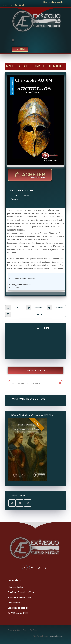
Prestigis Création (56, 636)
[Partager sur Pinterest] (56, 308)
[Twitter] (32, 568)
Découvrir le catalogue (35, 370)
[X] (12, 503)
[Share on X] (15, 308)
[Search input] (34, 383)
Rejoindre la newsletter (54, 2)
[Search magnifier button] (60, 383)
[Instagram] (28, 503)
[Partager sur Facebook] (35, 308)
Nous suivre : (8, 5)
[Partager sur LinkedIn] (35, 314)
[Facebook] (20, 503)
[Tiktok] (46, 568)
